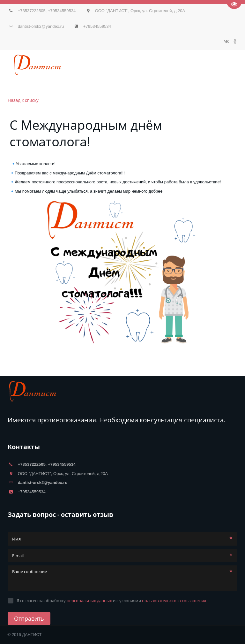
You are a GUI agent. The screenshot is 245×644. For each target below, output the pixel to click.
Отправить (29, 618)
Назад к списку (23, 100)
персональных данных (89, 601)
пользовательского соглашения (174, 601)
